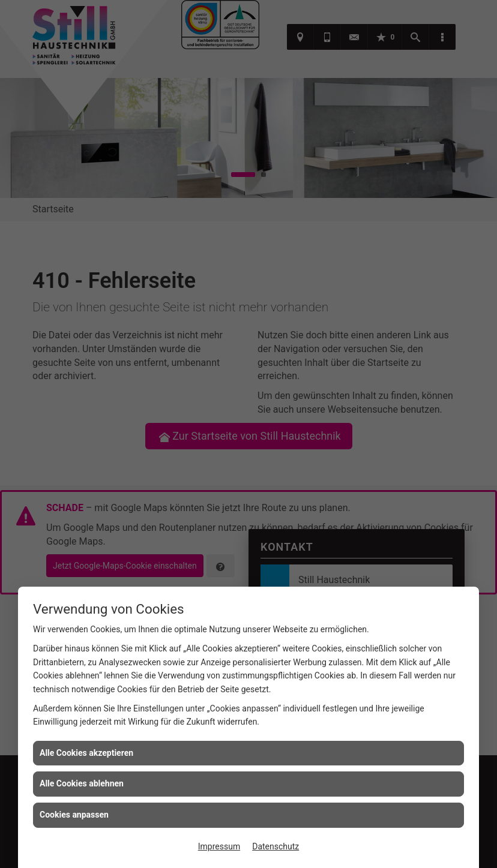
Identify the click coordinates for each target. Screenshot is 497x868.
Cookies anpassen (74, 815)
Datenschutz (276, 846)
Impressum (219, 846)
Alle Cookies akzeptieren (86, 753)
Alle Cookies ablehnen (82, 783)
